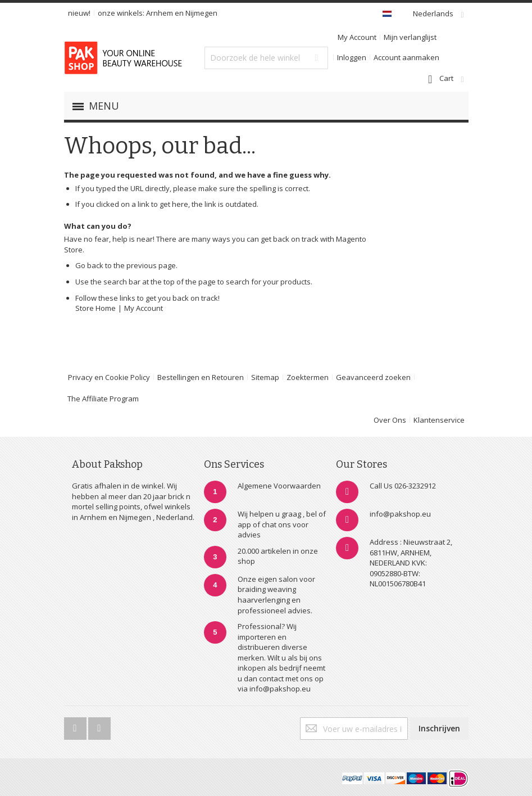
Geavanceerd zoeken (373, 377)
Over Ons (390, 420)
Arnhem (160, 13)
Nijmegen (201, 13)
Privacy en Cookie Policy (109, 377)
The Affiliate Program (103, 399)
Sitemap (265, 377)
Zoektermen (308, 377)
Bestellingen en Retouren (201, 377)
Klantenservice (439, 420)
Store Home (96, 308)
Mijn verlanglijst (410, 37)
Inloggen (352, 57)
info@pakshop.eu (400, 514)
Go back (89, 265)
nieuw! (79, 13)
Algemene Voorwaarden (279, 486)
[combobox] (266, 58)
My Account (357, 37)
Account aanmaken (406, 57)
